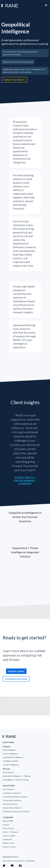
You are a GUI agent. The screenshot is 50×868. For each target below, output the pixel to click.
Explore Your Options (14, 80)
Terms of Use (7, 861)
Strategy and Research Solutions (16, 811)
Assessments (8, 772)
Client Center (8, 828)
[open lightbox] (25, 88)
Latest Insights (9, 836)
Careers (6, 825)
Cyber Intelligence (10, 754)
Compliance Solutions (12, 793)
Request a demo (16, 671)
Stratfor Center (9, 847)
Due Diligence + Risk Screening (16, 780)
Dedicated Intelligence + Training (17, 776)
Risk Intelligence (10, 750)
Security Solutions (10, 804)
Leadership (7, 839)
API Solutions (8, 789)
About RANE (8, 821)
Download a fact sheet (16, 679)
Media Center (8, 843)
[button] (46, 5)
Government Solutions (12, 800)
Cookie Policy (30, 861)
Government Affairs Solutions (15, 797)
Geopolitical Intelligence (13, 757)
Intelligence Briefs (10, 761)
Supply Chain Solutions (12, 808)
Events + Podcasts (11, 832)
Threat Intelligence (11, 765)
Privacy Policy (19, 861)
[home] (9, 4)
